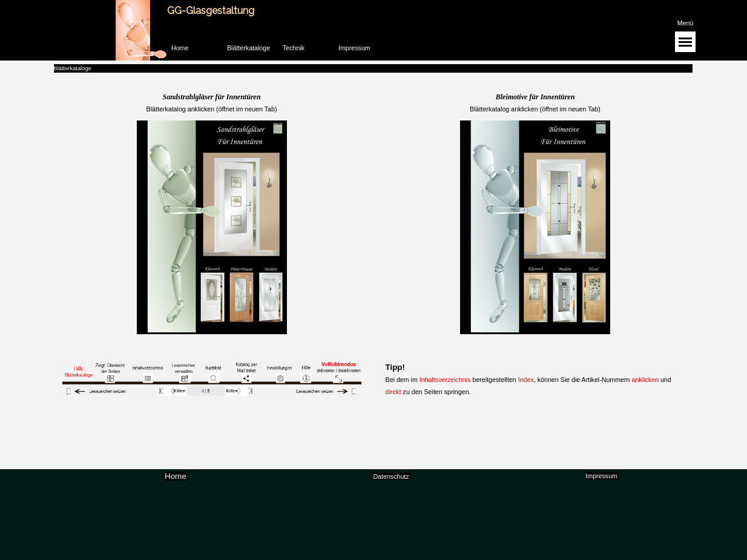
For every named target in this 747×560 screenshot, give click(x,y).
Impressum (354, 48)
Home (180, 48)
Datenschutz (391, 476)
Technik (294, 48)
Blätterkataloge (248, 48)
